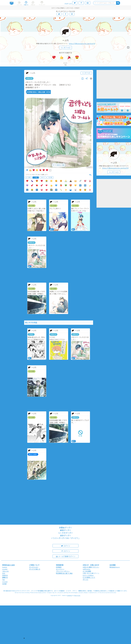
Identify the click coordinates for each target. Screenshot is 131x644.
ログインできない (88, 575)
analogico (70, 595)
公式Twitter (87, 569)
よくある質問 (87, 571)
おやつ (43, 177)
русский (5, 582)
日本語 (4, 584)
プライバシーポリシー (63, 571)
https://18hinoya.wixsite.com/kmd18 (82, 44)
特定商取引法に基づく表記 (64, 573)
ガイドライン (60, 569)
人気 (36, 177)
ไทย (4, 580)
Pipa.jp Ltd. (77, 595)
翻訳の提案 (11, 565)
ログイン (65, 546)
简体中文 (5, 575)
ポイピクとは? (34, 567)
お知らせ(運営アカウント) (91, 567)
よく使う (28, 177)
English (5, 567)
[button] (24, 638)
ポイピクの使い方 (35, 569)
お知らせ (29, 78)
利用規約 (59, 567)
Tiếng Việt (6, 571)
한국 (4, 573)
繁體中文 (5, 577)
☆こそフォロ (65, 48)
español (5, 569)
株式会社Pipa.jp (115, 567)
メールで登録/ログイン (66, 556)
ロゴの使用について (89, 577)
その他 (50, 177)
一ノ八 (65, 40)
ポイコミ (85, 580)
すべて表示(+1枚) (59, 165)
